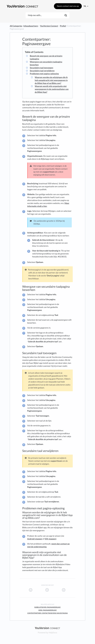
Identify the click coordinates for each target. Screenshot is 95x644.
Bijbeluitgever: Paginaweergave (48, 607)
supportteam (49, 172)
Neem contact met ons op (68, 6)
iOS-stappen (50, 539)
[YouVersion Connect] (49, 26)
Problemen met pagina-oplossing (44, 74)
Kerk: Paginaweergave (48, 610)
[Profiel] (63, 26)
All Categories (16, 26)
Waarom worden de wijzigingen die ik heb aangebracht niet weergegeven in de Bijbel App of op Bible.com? (51, 80)
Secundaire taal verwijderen (42, 71)
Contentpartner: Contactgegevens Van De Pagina (48, 613)
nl (85, 6)
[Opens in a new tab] (47, 628)
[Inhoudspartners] (31, 26)
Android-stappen (35, 539)
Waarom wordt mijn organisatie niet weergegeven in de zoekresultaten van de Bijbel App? (52, 89)
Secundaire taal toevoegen (42, 68)
